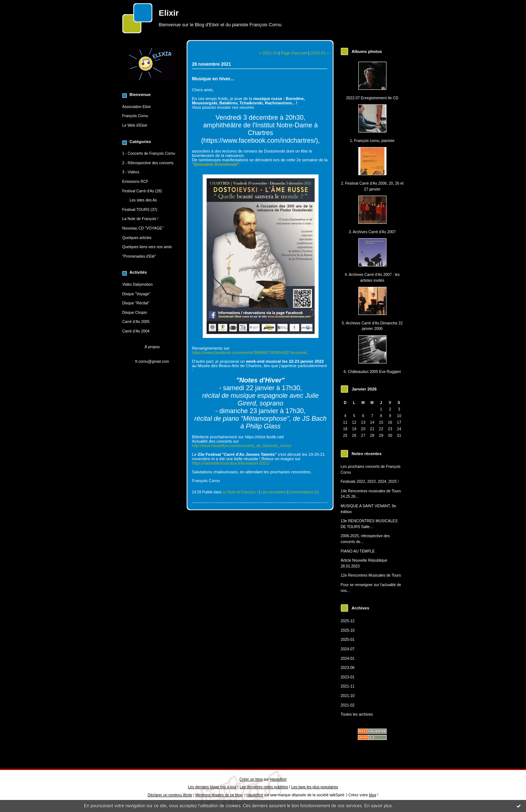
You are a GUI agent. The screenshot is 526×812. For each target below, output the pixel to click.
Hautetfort (278, 779)
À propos (152, 347)
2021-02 (348, 705)
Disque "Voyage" (136, 294)
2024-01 (348, 659)
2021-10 (348, 696)
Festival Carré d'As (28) (142, 191)
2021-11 (348, 686)
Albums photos (367, 51)
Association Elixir (137, 107)
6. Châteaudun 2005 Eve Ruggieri (372, 372)
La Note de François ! (140, 219)
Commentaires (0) (304, 492)
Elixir (169, 13)
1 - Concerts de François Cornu (149, 153)
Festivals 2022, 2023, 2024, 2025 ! (370, 482)
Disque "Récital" (136, 303)
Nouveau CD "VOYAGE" (143, 228)
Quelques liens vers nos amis (147, 247)
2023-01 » (320, 53)
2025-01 (348, 640)
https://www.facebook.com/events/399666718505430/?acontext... (251, 353)
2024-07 (348, 649)
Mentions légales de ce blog (219, 795)
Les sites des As (143, 200)
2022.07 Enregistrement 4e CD (372, 98)
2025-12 (348, 621)
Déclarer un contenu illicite (170, 795)
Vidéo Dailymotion (138, 284)
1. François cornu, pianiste (372, 141)
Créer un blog (251, 779)
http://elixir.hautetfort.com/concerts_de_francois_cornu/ (242, 446)
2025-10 (348, 630)
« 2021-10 (268, 53)
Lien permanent (274, 492)
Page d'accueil (294, 53)
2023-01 (348, 677)
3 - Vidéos (131, 172)
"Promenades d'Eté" (139, 256)
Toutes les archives (357, 714)
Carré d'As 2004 (136, 331)
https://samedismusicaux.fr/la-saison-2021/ (231, 463)
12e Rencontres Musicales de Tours (371, 575)
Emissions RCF (136, 182)
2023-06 (348, 668)
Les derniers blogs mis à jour (212, 787)
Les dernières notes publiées (264, 787)
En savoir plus (378, 806)
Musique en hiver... (213, 79)
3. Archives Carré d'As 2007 (372, 232)
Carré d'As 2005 (136, 322)
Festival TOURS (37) (140, 210)
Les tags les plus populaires (315, 787)
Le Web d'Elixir (135, 125)
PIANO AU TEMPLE (358, 551)
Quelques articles (137, 238)
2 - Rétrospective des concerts (148, 163)
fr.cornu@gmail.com (152, 361)
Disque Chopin (135, 313)
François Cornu (135, 116)
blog (373, 795)
